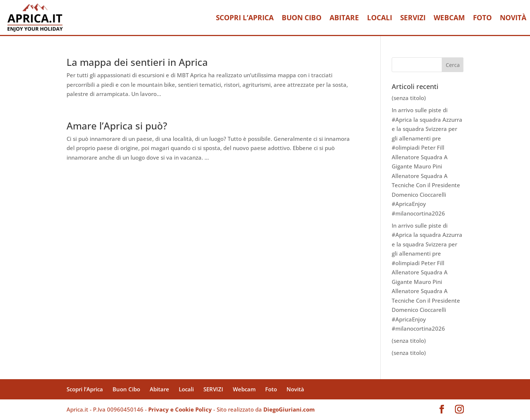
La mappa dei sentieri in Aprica (137, 62)
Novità (513, 18)
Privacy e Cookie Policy (180, 409)
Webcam (449, 18)
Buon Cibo (302, 18)
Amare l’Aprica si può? (117, 126)
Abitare (344, 18)
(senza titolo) (409, 98)
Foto (482, 18)
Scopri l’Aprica (245, 18)
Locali (380, 18)
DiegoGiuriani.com (289, 409)
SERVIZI (413, 18)
